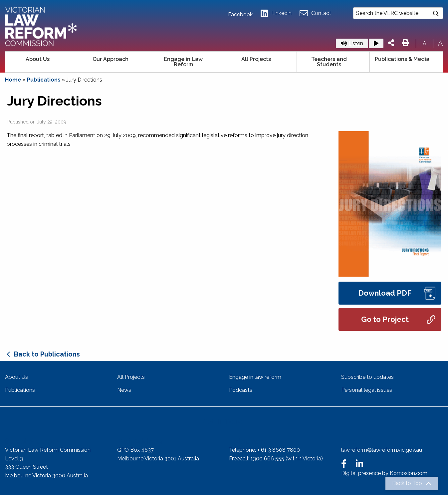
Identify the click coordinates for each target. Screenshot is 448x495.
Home (13, 80)
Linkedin (276, 13)
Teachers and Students (329, 62)
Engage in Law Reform (183, 62)
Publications (44, 80)
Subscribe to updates (367, 377)
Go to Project (398, 319)
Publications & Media (402, 59)
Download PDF (397, 293)
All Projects (256, 59)
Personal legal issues (367, 390)
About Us (38, 59)
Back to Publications (47, 354)
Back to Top (407, 483)
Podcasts (241, 390)
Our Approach (111, 59)
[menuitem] (42, 62)
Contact (315, 13)
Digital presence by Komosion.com (384, 473)
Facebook (240, 15)
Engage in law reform (255, 377)
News (124, 390)
